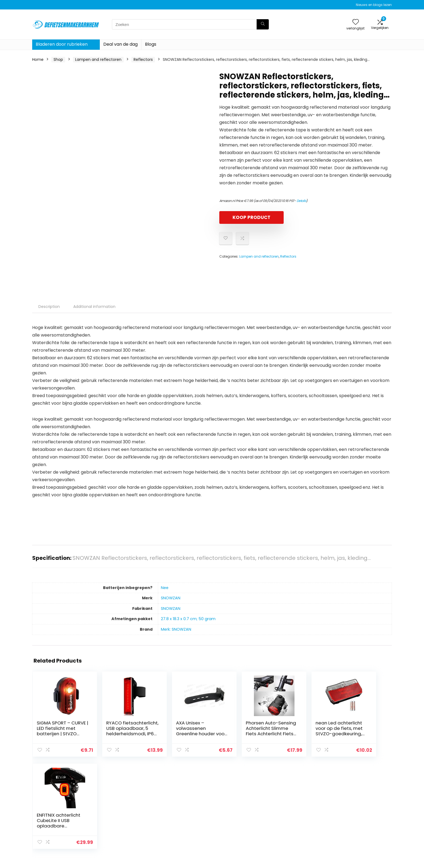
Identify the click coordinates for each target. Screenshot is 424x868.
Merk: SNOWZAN (176, 629)
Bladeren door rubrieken (62, 44)
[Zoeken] (263, 24)
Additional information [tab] (94, 307)
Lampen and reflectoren (98, 59)
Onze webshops (294, 827)
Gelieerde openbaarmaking (364, 819)
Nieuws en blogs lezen (374, 5)
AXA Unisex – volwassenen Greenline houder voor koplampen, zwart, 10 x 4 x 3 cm (179, 734)
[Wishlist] (356, 22)
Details (302, 201)
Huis (283, 804)
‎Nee (165, 588)
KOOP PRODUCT (250, 217)
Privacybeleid (350, 804)
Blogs (151, 44)
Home (38, 59)
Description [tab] (49, 307)
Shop (58, 59)
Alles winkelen (292, 812)
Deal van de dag (120, 44)
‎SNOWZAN (171, 598)
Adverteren (290, 834)
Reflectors (143, 59)
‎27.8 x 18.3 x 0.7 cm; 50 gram (188, 619)
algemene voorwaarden (360, 812)
